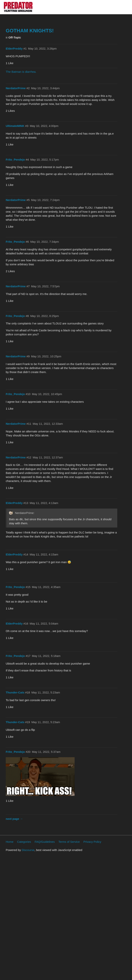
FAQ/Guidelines (45, 842)
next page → (14, 819)
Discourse (28, 850)
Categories (24, 842)
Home (10, 842)
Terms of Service (69, 842)
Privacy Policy (92, 842)
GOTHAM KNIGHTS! (30, 31)
